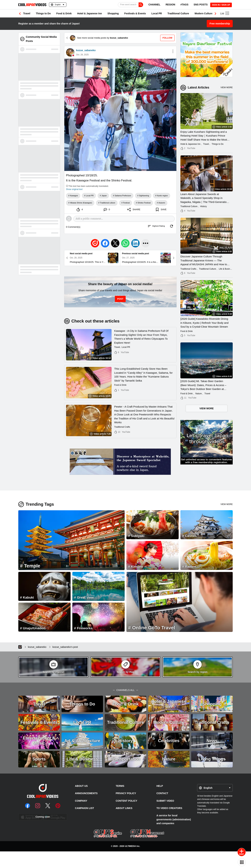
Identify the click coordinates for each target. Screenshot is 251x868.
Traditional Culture (178, 13)
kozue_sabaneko (86, 50)
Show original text (74, 189)
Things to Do (43, 13)
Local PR (157, 13)
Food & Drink (64, 13)
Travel (27, 13)
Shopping (113, 13)
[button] (215, 14)
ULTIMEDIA (130, 846)
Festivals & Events (135, 13)
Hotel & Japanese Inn (90, 13)
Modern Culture (204, 13)
